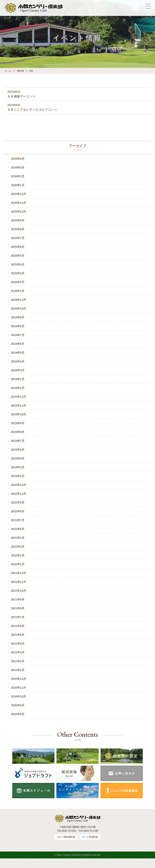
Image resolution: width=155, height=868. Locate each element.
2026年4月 (18, 159)
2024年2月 (18, 379)
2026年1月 (18, 185)
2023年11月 (18, 405)
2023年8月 (18, 432)
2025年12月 (18, 194)
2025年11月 (18, 203)
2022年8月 (18, 511)
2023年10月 (18, 414)
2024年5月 (18, 353)
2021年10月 (18, 591)
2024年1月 (18, 388)
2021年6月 (18, 626)
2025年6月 (18, 247)
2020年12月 (18, 679)
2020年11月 (18, 688)
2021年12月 (18, 573)
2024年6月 (18, 344)
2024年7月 (18, 335)
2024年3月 (18, 370)
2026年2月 (18, 176)
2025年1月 (18, 291)
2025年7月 (18, 238)
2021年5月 (18, 635)
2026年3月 (18, 167)
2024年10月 (18, 308)
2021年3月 (18, 652)
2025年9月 (18, 220)
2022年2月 (18, 555)
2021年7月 (18, 617)
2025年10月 (18, 211)
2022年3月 (18, 547)
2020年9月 (18, 705)
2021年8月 (18, 608)
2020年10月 (18, 696)
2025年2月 (18, 282)
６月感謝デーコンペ (21, 96)
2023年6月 (18, 450)
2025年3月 (18, 273)
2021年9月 (18, 599)
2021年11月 (18, 582)
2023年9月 (18, 423)
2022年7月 (18, 520)
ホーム (8, 71)
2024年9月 (18, 317)
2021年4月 (18, 643)
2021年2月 (18, 661)
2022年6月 (18, 529)
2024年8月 (18, 326)
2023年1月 (18, 476)
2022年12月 (18, 485)
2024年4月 (18, 361)
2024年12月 (18, 300)
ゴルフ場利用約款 (66, 837)
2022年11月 (18, 494)
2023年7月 (18, 441)
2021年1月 (18, 670)
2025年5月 (18, 256)
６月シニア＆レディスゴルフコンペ (32, 110)
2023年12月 (18, 397)
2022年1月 (18, 564)
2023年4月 (18, 458)
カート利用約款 (90, 837)
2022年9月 (18, 502)
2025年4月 (18, 264)
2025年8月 (18, 229)
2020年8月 (18, 714)
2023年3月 (18, 467)
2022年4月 (18, 538)
